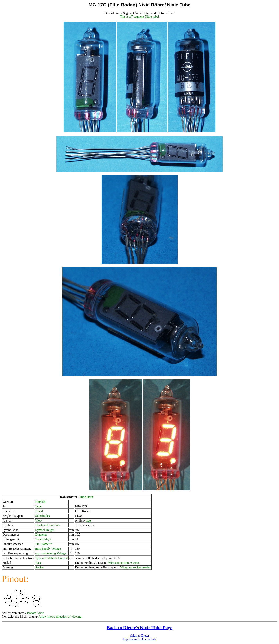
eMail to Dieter (139, 635)
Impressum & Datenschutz (140, 639)
